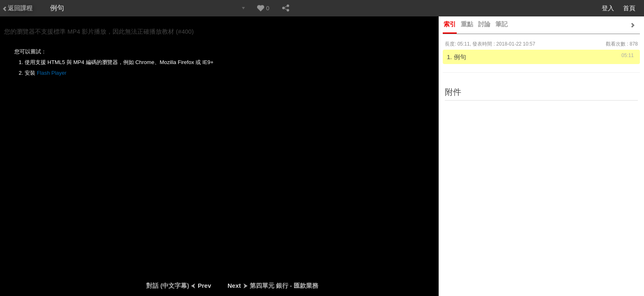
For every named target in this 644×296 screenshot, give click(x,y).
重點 (467, 24)
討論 (484, 24)
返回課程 (17, 8)
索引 (450, 24)
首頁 (629, 8)
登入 (608, 8)
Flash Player (52, 73)
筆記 (501, 24)
